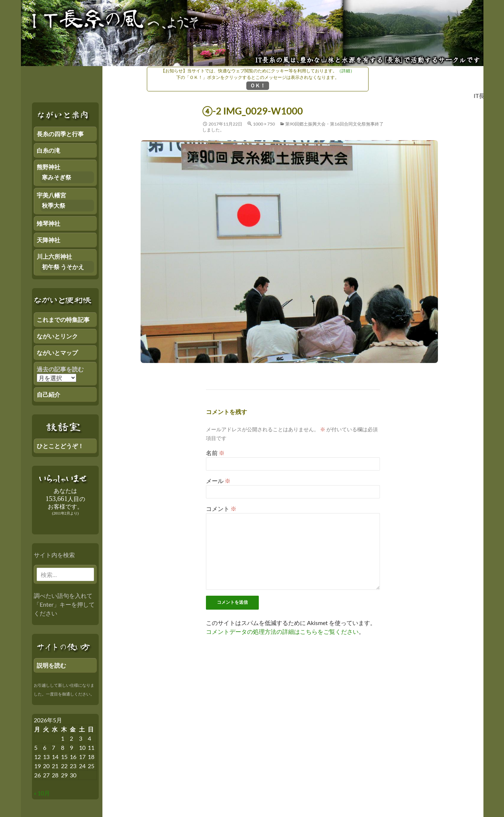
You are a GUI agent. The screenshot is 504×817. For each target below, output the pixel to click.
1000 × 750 (264, 124)
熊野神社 (48, 167)
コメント (221, 509)
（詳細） (346, 71)
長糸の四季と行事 (60, 134)
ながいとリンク (57, 336)
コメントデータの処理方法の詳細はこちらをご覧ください (282, 631)
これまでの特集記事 (63, 319)
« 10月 (42, 793)
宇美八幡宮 (51, 195)
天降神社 (48, 240)
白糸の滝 (48, 150)
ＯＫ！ (258, 85)
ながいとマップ (57, 353)
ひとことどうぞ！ (60, 446)
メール (218, 481)
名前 (215, 453)
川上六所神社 (54, 256)
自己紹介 (48, 394)
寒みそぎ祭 (57, 177)
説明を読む (51, 665)
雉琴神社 (48, 223)
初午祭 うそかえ (63, 267)
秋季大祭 (54, 205)
